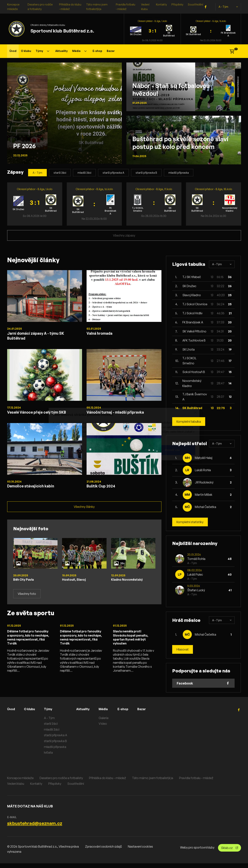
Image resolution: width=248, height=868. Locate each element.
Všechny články (84, 514)
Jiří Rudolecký (204, 482)
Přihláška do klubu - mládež (107, 782)
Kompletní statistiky (190, 522)
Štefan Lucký (196, 590)
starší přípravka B (146, 173)
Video (107, 728)
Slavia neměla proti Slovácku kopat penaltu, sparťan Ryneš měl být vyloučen (133, 646)
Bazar (111, 51)
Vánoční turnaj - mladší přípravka (121, 416)
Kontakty (161, 4)
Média (79, 51)
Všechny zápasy (124, 235)
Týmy (42, 51)
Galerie (108, 722)
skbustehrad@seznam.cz (35, 828)
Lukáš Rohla (203, 470)
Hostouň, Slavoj (75, 587)
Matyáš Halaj (204, 458)
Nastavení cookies (140, 851)
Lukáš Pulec (195, 574)
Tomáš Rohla (196, 559)
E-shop (97, 51)
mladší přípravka (179, 173)
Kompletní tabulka (189, 422)
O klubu (26, 51)
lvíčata (51, 757)
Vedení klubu (16, 788)
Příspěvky (177, 4)
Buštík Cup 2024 (104, 492)
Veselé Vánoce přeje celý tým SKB (43, 416)
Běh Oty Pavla (25, 587)
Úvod (13, 51)
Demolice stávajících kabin (36, 492)
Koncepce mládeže (20, 782)
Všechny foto (27, 601)
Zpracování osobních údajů (103, 851)
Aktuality (61, 51)
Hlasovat (183, 649)
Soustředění (195, 4)
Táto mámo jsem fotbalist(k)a (153, 782)
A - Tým (228, 7)
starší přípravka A (113, 173)
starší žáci (60, 173)
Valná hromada (102, 334)
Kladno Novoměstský (129, 587)
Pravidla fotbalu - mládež (196, 782)
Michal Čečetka (205, 507)
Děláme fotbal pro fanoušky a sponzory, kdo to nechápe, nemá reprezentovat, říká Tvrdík (28, 648)
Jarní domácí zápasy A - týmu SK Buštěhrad (42, 337)
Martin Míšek (204, 495)
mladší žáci (84, 173)
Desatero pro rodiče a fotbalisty (61, 782)
